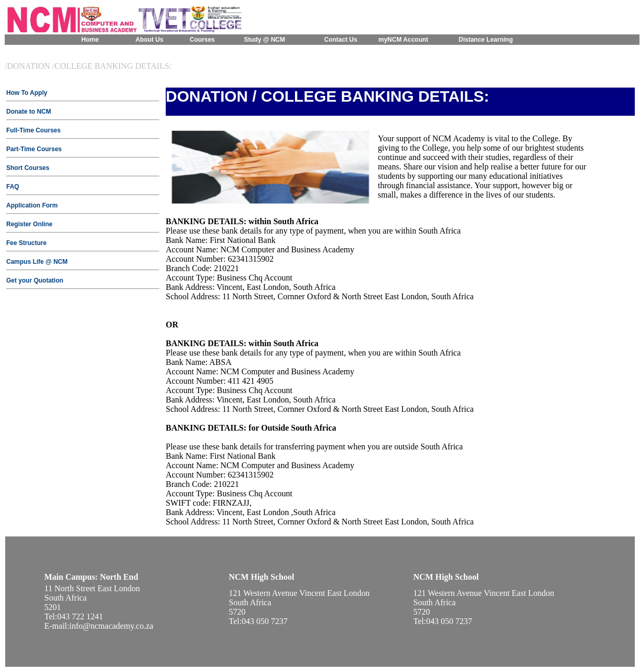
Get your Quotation (35, 280)
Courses (202, 40)
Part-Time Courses (34, 149)
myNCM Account (403, 40)
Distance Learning (486, 40)
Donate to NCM (29, 112)
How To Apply (27, 93)
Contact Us (341, 40)
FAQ (13, 187)
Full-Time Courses (33, 130)
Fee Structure (26, 243)
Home (90, 40)
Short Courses (28, 168)
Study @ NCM (264, 40)
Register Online (29, 224)
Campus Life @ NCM (37, 262)
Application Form (32, 205)
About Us (149, 40)
